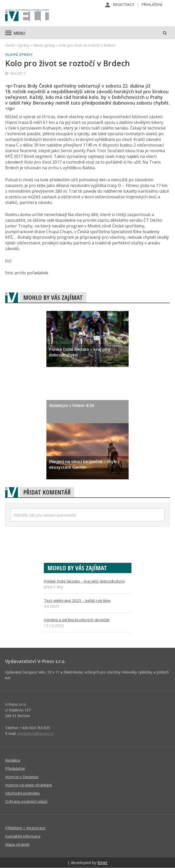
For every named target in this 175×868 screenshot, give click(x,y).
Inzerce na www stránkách (29, 785)
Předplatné (15, 768)
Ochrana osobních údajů (26, 801)
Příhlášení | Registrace (25, 828)
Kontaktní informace (23, 836)
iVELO (27, 16)
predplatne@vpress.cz (35, 733)
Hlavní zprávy (44, 45)
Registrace (124, 5)
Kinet (102, 863)
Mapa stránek (17, 844)
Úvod (10, 45)
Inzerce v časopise (22, 777)
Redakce (13, 760)
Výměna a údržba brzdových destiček (77, 620)
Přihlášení (152, 5)
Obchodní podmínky (23, 793)
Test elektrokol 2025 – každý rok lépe (77, 600)
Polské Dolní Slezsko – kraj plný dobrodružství (84, 581)
